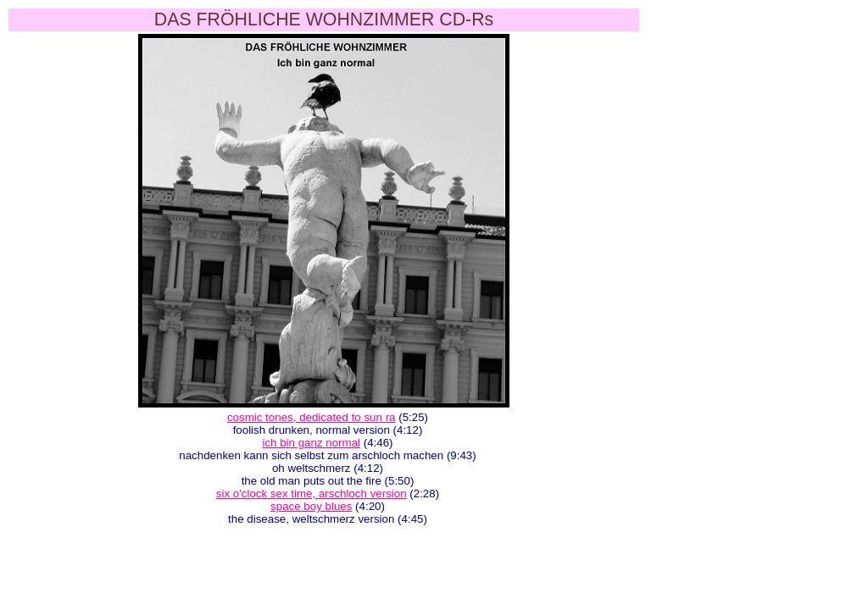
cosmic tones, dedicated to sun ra (312, 417)
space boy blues (311, 506)
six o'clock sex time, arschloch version (312, 494)
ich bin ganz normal (311, 443)
